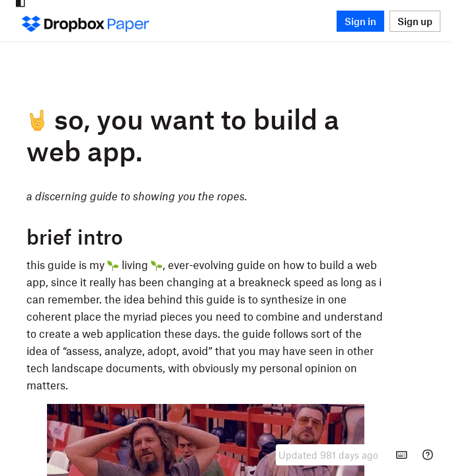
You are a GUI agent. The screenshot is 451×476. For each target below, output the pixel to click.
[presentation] (328, 455)
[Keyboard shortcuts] (401, 455)
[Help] (428, 455)
